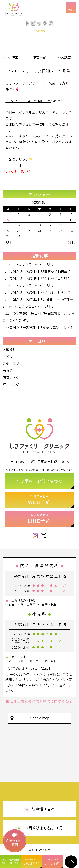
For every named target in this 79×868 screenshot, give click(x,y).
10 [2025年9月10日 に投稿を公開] (29, 220)
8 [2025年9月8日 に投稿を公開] (8, 220)
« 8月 (7, 242)
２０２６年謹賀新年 (18, 320)
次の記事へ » (67, 57)
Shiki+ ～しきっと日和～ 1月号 (28, 306)
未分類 (8, 370)
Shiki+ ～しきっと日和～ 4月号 (28, 264)
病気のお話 (11, 377)
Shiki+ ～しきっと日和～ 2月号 (28, 285)
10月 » (71, 242)
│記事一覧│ (39, 57)
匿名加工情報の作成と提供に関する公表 (39, 701)
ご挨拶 (8, 356)
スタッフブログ (14, 363)
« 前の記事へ (12, 57)
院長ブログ (11, 384)
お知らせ (9, 349)
